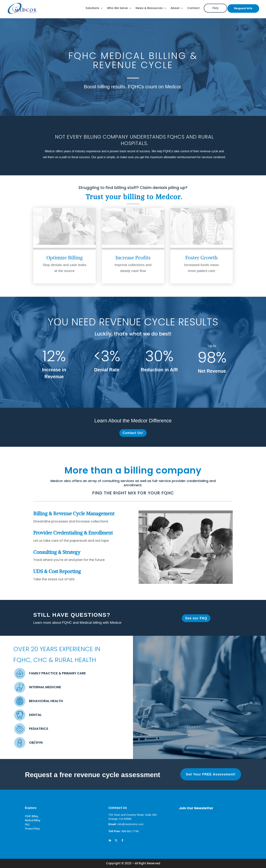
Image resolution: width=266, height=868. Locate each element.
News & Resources (149, 8)
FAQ (215, 8)
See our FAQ (196, 618)
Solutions (92, 8)
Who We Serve (117, 8)
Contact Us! (133, 433)
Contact (193, 8)
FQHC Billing (31, 816)
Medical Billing (33, 820)
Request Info (243, 8)
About (175, 8)
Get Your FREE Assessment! (211, 774)
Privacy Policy (32, 829)
